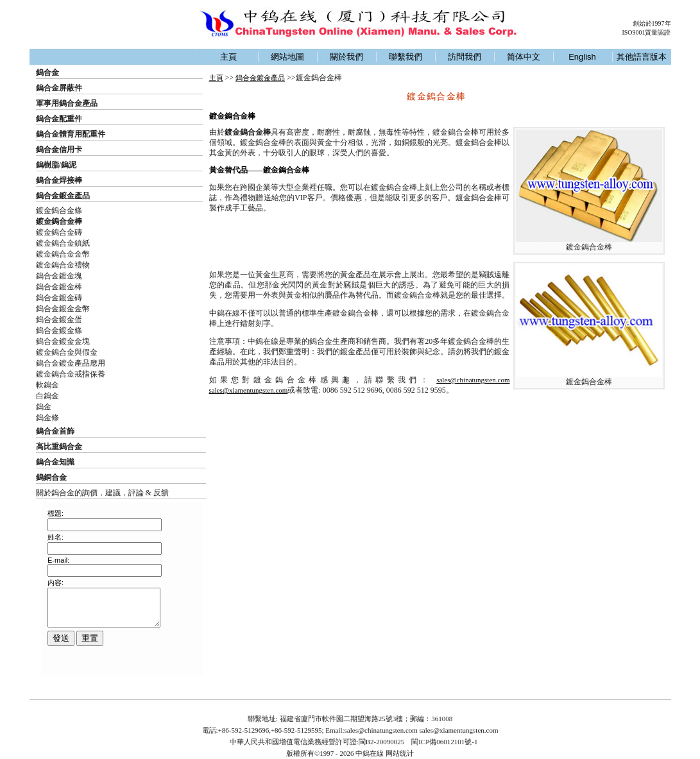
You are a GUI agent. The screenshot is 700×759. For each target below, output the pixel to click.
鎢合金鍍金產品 (63, 196)
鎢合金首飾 (55, 431)
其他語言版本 (642, 57)
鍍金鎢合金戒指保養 (71, 374)
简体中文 (524, 57)
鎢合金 (47, 72)
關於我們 (346, 57)
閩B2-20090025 (382, 742)
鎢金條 (47, 418)
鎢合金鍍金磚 (59, 298)
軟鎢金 (47, 385)
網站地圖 (287, 57)
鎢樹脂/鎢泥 (56, 165)
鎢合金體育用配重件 (71, 134)
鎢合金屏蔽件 (59, 88)
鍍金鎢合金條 (59, 210)
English (582, 57)
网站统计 (400, 753)
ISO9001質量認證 (646, 32)
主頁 (228, 57)
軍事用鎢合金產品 (67, 103)
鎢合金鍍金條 (59, 330)
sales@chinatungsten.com (473, 380)
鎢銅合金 (51, 477)
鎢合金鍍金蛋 (59, 320)
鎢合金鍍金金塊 (63, 341)
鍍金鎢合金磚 (59, 232)
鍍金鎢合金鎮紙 (63, 243)
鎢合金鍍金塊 (59, 276)
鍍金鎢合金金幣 (63, 254)
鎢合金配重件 (59, 119)
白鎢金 (47, 396)
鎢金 (44, 407)
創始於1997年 (652, 23)
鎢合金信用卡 (59, 149)
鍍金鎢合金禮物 (63, 265)
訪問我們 (465, 57)
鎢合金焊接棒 (59, 180)
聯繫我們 (405, 57)
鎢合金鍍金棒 (59, 287)
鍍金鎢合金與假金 (67, 352)
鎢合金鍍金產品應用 (71, 363)
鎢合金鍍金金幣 (63, 309)
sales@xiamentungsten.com (249, 390)
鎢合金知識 (55, 462)
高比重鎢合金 (59, 447)
